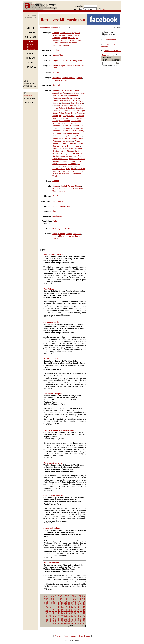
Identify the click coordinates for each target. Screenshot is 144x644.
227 (50, 619)
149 (50, 609)
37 (80, 597)
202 (53, 615)
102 (65, 603)
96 (49, 603)
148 (47, 609)
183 (75, 612)
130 (72, 606)
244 (62, 620)
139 (59, 608)
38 (82, 597)
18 (78, 595)
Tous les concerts (109, 55)
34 (73, 597)
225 (84, 617)
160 (84, 609)
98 (54, 603)
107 (81, 603)
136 (50, 608)
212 (84, 615)
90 (78, 602)
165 (59, 611)
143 (72, 608)
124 (53, 606)
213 (47, 617)
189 (53, 614)
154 (65, 609)
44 (54, 598)
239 (47, 620)
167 (65, 611)
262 (78, 622)
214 (50, 617)
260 (72, 622)
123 (50, 606)
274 (81, 623)
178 (59, 612)
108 (84, 603)
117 (72, 605)
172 (81, 611)
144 (75, 608)
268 (62, 623)
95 (47, 603)
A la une (58, 636)
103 (69, 603)
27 (56, 597)
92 (82, 602)
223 (78, 617)
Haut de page (85, 636)
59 (47, 600)
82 (59, 602)
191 (59, 614)
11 (61, 595)
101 (62, 603)
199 (84, 614)
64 (59, 600)
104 (72, 603)
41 (47, 598)
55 (80, 598)
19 (80, 595)
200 (47, 615)
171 (78, 611)
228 (53, 619)
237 (81, 619)
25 (52, 597)
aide (105, 9)
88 (73, 602)
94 (45, 603)
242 (56, 620)
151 (56, 609)
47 (61, 598)
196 (75, 614)
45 (56, 598)
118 (75, 605)
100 (59, 603)
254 (53, 622)
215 (53, 617)
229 (56, 619)
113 (59, 605)
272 (75, 623)
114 (62, 605)
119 (78, 605)
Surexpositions (110, 40)
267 (59, 623)
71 (75, 600)
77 (47, 602)
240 (50, 620)
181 (69, 612)
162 (50, 611)
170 (75, 611)
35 (75, 597)
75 (85, 600)
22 (45, 597)
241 (53, 620)
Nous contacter (70, 636)
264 (84, 622)
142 (69, 608)
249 (78, 620)
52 (73, 598)
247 (72, 620)
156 (72, 609)
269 (65, 623)
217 (59, 617)
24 (49, 597)
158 (78, 609)
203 (56, 615)
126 (59, 606)
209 (75, 615)
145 (78, 608)
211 (81, 615)
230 (59, 619)
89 (75, 602)
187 (47, 614)
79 (52, 602)
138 (56, 608)
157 (75, 609)
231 (62, 619)
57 (85, 598)
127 (62, 606)
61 (52, 600)
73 (80, 600)
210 (78, 615)
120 (81, 605)
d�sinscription (28, 95)
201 (50, 615)
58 (45, 600)
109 (47, 605)
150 (53, 609)
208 (72, 615)
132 (78, 606)
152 (59, 609)
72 (78, 600)
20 (82, 595)
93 (85, 602)
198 (81, 614)
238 (84, 619)
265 (53, 623)
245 (65, 620)
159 (81, 609)
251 (84, 620)
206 (65, 615)
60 (49, 600)
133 (81, 606)
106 (78, 603)
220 (69, 617)
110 (50, 605)
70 (73, 600)
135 (47, 608)
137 (53, 608)
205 (62, 615)
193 (65, 614)
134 (84, 606)
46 (59, 598)
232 (65, 619)
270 (69, 623)
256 (59, 622)
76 (45, 602)
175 (50, 612)
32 (68, 597)
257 (62, 622)
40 (45, 598)
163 (53, 611)
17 (75, 595)
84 (63, 602)
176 (53, 612)
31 (66, 597)
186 (84, 612)
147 (84, 608)
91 (80, 602)
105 (75, 603)
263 (81, 622)
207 (69, 615)
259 (69, 622)
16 (73, 595)
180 (65, 612)
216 (56, 617)
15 (71, 595)
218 (62, 617)
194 (69, 614)
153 (62, 609)
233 (69, 619)
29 (61, 597)
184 (78, 612)
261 (75, 622)
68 (68, 600)
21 (85, 595)
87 (71, 602)
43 (52, 598)
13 (66, 595)
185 (81, 612)
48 (63, 598)
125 (56, 606)
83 (61, 602)
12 (63, 595)
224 (81, 617)
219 (65, 617)
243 (59, 620)
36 (78, 597)
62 (54, 600)
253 (50, 622)
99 (56, 603)
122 (47, 606)
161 (47, 611)
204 (59, 615)
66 (63, 600)
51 (71, 598)
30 (63, 597)
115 (65, 605)
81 (56, 602)
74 (82, 600)
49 (66, 598)
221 (72, 617)
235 (75, 619)
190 (56, 614)
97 (52, 603)
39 (85, 597)
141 (65, 608)
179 (62, 612)
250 (81, 620)
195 (72, 614)
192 (62, 614)
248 (75, 620)
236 (78, 619)
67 (66, 600)
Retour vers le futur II (112, 51)
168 (69, 611)
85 (66, 602)
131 (75, 606)
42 (49, 598)
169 (72, 611)
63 (56, 600)
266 (56, 623)
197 (78, 614)
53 (75, 598)
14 (68, 595)
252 (47, 622)
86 (68, 602)
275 (84, 623)
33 (71, 597)
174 (47, 612)
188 (50, 614)
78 (49, 602)
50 (68, 598)
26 (54, 597)
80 (54, 602)
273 (78, 623)
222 (75, 617)
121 (84, 605)
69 (71, 600)
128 (65, 606)
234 (72, 619)
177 (56, 612)
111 (53, 605)
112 (56, 605)
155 (69, 609)
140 (62, 608)
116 (69, 605)
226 (47, 619)
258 (65, 622)
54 (78, 598)
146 (81, 608)
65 (61, 600)
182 (72, 612)
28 (59, 597)
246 (69, 620)
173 (84, 611)
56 (82, 598)
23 (47, 597)
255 (56, 622)
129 (69, 606)
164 (56, 611)
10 (59, 595)
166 (62, 611)
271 (72, 623)
